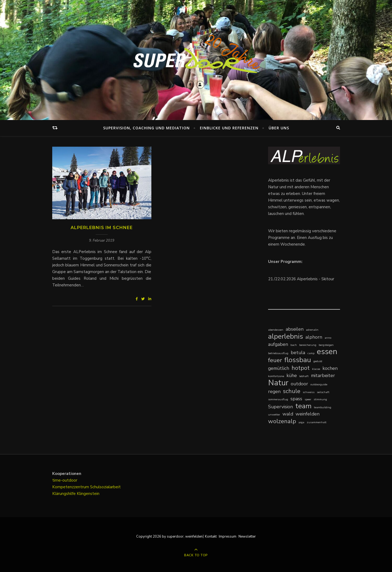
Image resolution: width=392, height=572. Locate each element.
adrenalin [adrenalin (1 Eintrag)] (312, 330)
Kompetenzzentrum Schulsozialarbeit (86, 487)
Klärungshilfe (64, 494)
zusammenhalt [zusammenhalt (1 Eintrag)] (317, 422)
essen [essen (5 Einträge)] (327, 352)
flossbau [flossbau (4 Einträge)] (298, 360)
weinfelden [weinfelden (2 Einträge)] (308, 414)
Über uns (279, 128)
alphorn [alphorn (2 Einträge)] (314, 337)
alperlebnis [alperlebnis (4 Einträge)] (286, 336)
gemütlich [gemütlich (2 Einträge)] (279, 368)
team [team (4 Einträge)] (303, 406)
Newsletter (247, 537)
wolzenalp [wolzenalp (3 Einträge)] (282, 421)
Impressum (228, 537)
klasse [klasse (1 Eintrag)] (316, 369)
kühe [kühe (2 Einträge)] (292, 375)
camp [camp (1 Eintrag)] (311, 353)
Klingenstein (88, 494)
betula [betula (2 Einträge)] (298, 353)
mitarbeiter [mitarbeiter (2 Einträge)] (323, 375)
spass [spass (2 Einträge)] (296, 399)
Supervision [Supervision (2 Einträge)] (280, 407)
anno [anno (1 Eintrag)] (328, 338)
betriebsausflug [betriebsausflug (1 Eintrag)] (278, 353)
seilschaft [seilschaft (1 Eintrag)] (323, 392)
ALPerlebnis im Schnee (102, 228)
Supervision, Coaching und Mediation (146, 128)
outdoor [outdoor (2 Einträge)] (299, 384)
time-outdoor (65, 480)
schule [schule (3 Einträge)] (292, 391)
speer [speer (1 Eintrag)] (308, 399)
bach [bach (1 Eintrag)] (294, 345)
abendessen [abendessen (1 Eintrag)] (276, 330)
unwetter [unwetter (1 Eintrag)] (274, 415)
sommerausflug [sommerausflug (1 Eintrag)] (278, 399)
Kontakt (211, 537)
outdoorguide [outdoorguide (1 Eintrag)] (319, 384)
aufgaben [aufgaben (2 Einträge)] (278, 344)
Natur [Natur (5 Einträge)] (278, 383)
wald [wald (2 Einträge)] (288, 414)
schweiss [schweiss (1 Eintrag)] (309, 392)
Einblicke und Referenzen (229, 128)
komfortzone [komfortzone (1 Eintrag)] (276, 376)
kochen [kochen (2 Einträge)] (330, 368)
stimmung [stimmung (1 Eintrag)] (320, 399)
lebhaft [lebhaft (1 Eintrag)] (304, 376)
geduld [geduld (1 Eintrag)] (318, 361)
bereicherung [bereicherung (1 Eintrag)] (308, 345)
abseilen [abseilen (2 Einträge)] (295, 329)
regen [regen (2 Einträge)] (274, 391)
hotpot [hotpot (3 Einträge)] (301, 368)
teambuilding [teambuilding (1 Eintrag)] (323, 407)
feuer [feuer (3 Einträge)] (275, 360)
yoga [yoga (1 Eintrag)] (301, 422)
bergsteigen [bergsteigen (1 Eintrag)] (326, 345)
